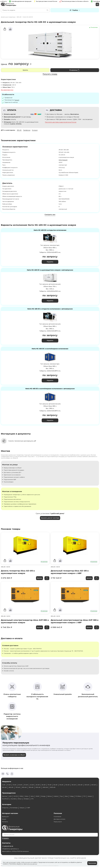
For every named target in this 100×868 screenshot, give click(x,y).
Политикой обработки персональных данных (23, 864)
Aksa (66, 796)
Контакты (5, 822)
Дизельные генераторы (8, 17)
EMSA (21, 796)
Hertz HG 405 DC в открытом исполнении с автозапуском (50, 309)
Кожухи (22, 808)
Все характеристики (7, 90)
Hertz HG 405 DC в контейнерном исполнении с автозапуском (50, 389)
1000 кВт (38, 787)
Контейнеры (14, 808)
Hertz (32, 796)
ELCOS (16, 796)
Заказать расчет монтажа (50, 518)
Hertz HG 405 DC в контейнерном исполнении (50, 349)
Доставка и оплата (59, 819)
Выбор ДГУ (6, 817)
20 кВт (20, 785)
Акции (4, 819)
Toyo (61, 796)
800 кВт (24, 787)
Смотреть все (50, 215)
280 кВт (19, 17)
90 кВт (61, 785)
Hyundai (13, 799)
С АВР (28, 808)
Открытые (5, 808)
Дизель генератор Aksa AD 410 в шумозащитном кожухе (18, 572)
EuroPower (6, 799)
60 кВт (44, 785)
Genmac (5, 796)
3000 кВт (53, 787)
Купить (25, 70)
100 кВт (68, 785)
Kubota (56, 796)
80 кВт (56, 785)
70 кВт (50, 785)
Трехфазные (27, 130)
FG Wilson (78, 796)
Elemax (50, 796)
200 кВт (80, 785)
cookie (5, 864)
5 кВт (4, 785)
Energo (43, 796)
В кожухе (35, 130)
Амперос (26, 799)
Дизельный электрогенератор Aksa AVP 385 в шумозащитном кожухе (25, 621)
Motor (27, 796)
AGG (10, 796)
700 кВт (18, 787)
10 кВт (9, 785)
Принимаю (92, 863)
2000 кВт (45, 787)
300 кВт (87, 785)
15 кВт (15, 785)
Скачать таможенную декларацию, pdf (22, 441)
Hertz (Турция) (63, 160)
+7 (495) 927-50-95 (8, 846)
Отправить (5, 838)
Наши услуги (58, 822)
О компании (57, 817)
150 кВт (74, 785)
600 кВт (11, 787)
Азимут (90, 796)
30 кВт (26, 785)
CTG (32, 799)
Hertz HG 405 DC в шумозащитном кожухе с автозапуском (50, 270)
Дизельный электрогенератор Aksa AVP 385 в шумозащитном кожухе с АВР (75, 621)
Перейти (50, 262)
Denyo (20, 799)
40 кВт (32, 785)
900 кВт (31, 787)
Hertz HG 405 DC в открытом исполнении (50, 230)
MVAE (37, 796)
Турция (17, 100)
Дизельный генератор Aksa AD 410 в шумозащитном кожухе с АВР (70, 572)
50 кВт (38, 785)
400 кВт (94, 785)
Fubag (72, 796)
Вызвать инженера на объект (14, 755)
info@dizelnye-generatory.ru (10, 849)
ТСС (85, 796)
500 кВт (4, 787)
